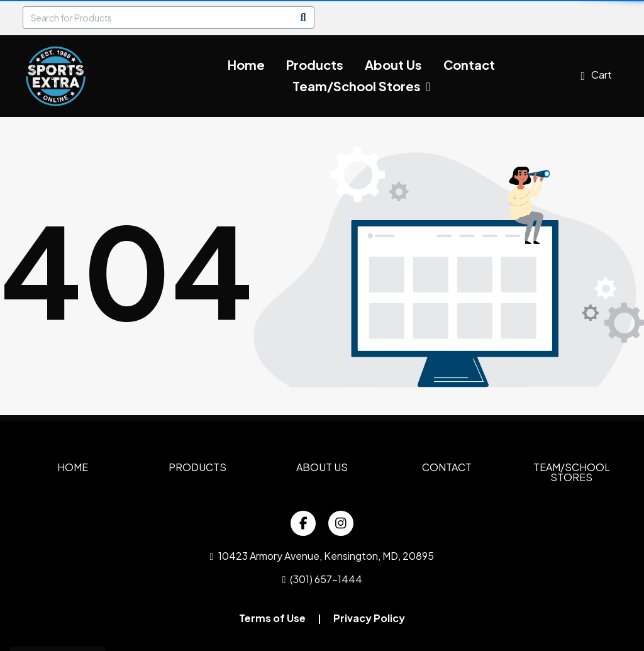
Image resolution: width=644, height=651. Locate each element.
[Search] (303, 18)
